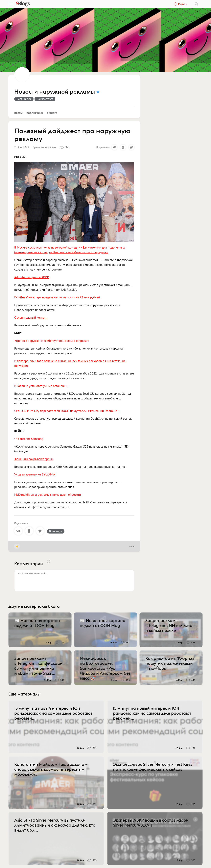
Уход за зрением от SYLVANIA (35, 474)
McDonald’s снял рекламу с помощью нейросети (48, 495)
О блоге (52, 113)
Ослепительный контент (31, 317)
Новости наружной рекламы (55, 92)
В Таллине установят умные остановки (41, 386)
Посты (18, 113)
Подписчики (35, 113)
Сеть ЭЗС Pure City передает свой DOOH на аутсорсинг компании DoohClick (66, 411)
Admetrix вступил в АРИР (32, 277)
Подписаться (24, 99)
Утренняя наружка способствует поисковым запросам (51, 341)
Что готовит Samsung (29, 439)
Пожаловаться (45, 99)
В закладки (56, 531)
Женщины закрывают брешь (34, 459)
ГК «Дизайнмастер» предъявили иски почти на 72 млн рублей (57, 297)
